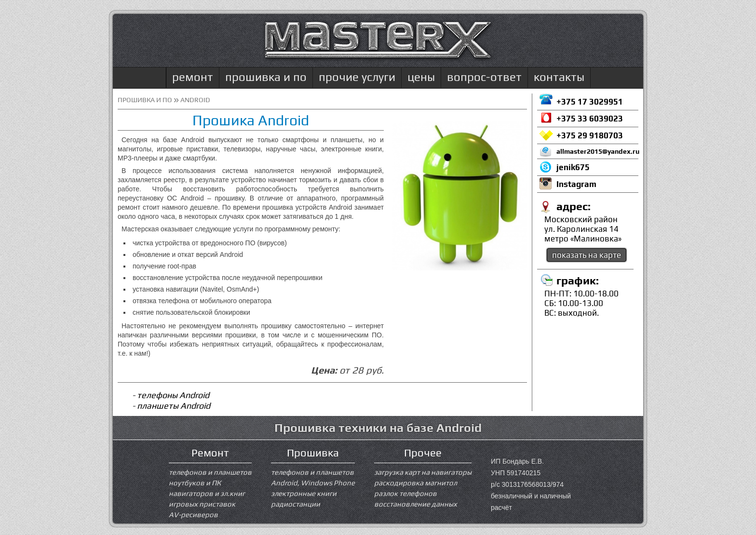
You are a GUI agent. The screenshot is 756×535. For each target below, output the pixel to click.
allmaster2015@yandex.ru (597, 151)
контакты (559, 77)
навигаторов (191, 493)
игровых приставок (202, 504)
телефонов (188, 472)
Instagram (576, 184)
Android (284, 483)
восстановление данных (416, 504)
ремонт (193, 77)
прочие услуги (357, 77)
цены (421, 77)
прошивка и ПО (145, 100)
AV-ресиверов (193, 515)
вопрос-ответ (484, 77)
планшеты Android (174, 406)
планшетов (233, 472)
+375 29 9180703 (590, 135)
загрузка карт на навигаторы (423, 472)
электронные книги (304, 493)
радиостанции (296, 504)
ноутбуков (187, 483)
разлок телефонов (405, 493)
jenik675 (573, 167)
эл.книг (233, 493)
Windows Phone (328, 483)
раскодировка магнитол (416, 483)
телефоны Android (173, 395)
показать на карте (587, 255)
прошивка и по (266, 77)
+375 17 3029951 (590, 102)
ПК (216, 483)
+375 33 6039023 (590, 119)
